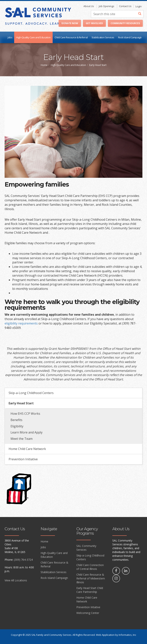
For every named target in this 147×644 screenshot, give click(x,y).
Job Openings (107, 6)
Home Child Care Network (27, 449)
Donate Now (70, 23)
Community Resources (125, 23)
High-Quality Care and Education (33, 37)
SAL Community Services (86, 548)
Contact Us (125, 6)
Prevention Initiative (23, 459)
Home (44, 65)
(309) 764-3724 (23, 560)
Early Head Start (21, 403)
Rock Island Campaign (130, 37)
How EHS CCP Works (25, 414)
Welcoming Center (88, 613)
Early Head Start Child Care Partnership (90, 590)
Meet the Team (22, 439)
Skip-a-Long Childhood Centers (31, 393)
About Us (89, 6)
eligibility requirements (21, 323)
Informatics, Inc (127, 635)
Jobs (10, 37)
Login (139, 6)
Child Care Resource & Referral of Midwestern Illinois (91, 578)
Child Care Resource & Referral (71, 37)
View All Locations (16, 580)
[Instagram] (116, 578)
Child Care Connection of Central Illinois (90, 567)
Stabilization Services (103, 37)
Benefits (16, 420)
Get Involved (94, 23)
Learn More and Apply (27, 432)
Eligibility (17, 426)
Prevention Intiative (88, 607)
